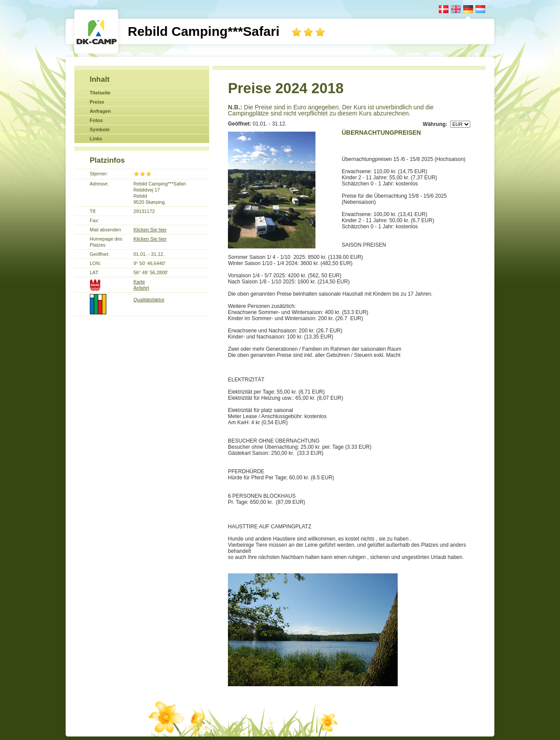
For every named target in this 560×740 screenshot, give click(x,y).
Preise (97, 102)
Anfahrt (141, 288)
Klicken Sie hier (150, 230)
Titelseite (100, 93)
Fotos (96, 120)
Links (96, 139)
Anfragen (100, 111)
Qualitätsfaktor (149, 300)
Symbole (100, 129)
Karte (139, 282)
